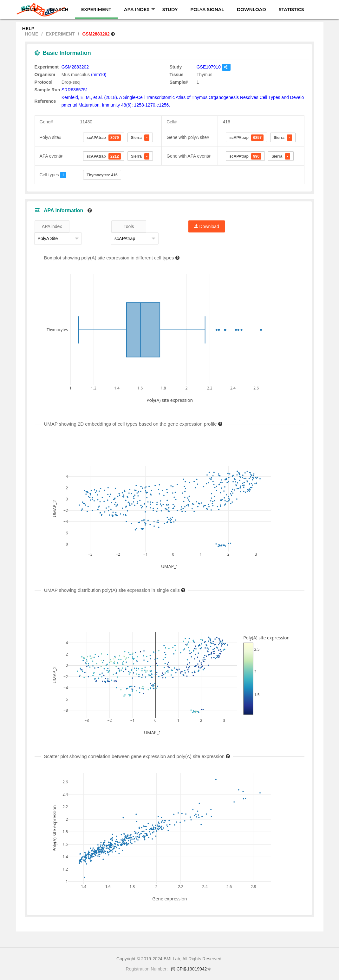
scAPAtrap (104, 138)
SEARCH (59, 10)
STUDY (170, 10)
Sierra (140, 138)
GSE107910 (209, 67)
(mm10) (99, 75)
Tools (129, 226)
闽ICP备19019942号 (191, 969)
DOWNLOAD (251, 10)
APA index (52, 226)
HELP (28, 29)
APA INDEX (140, 10)
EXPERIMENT (96, 10)
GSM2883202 (75, 67)
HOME (29, 10)
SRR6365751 (75, 90)
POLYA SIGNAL (207, 10)
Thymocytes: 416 (102, 175)
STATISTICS (291, 10)
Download (207, 226)
